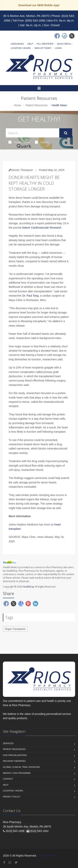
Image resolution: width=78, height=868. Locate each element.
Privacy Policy (12, 797)
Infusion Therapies (14, 761)
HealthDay (28, 587)
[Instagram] (64, 36)
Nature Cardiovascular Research (42, 228)
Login (58, 48)
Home (17, 105)
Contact (8, 779)
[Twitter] (72, 36)
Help (30, 44)
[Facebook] (57, 36)
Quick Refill (64, 44)
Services (8, 743)
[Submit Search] (66, 133)
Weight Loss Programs (17, 773)
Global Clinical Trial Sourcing (21, 767)
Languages (17, 44)
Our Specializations (15, 755)
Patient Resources (36, 105)
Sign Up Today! (43, 48)
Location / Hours (21, 48)
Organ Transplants (15, 629)
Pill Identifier (45, 44)
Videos (42, 142)
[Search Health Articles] (33, 133)
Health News (19, 142)
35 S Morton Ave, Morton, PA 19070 (26, 16)
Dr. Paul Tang (31, 296)
